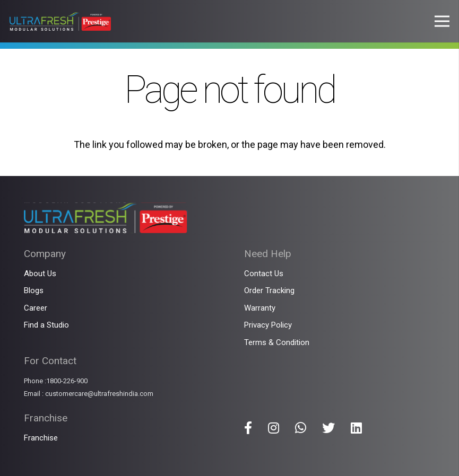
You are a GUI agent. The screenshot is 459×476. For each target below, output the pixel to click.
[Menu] (442, 21)
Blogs (34, 290)
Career (36, 308)
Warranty (260, 308)
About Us (40, 274)
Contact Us (264, 274)
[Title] (248, 428)
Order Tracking (269, 290)
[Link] (60, 21)
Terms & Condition (277, 342)
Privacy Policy (268, 325)
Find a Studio (46, 325)
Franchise (41, 438)
